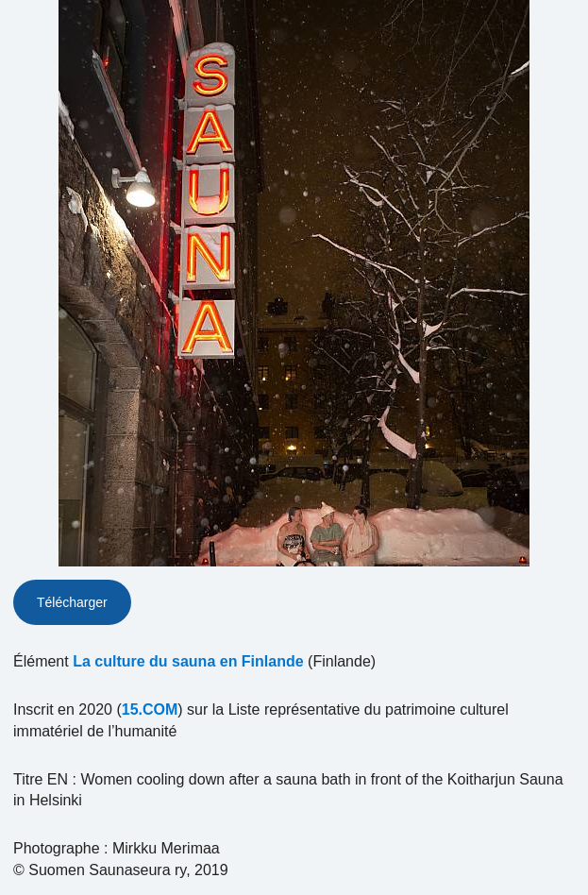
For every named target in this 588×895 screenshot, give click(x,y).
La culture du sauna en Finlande (188, 661)
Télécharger (72, 602)
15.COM (150, 709)
